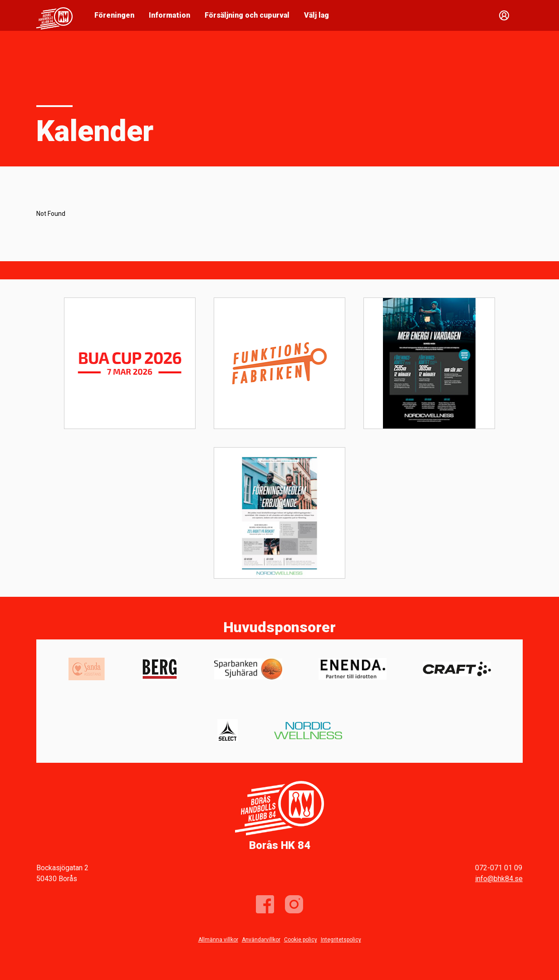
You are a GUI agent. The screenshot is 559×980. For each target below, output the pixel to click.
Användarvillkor (261, 940)
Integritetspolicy (341, 940)
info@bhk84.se (499, 879)
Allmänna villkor (218, 940)
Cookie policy (301, 940)
